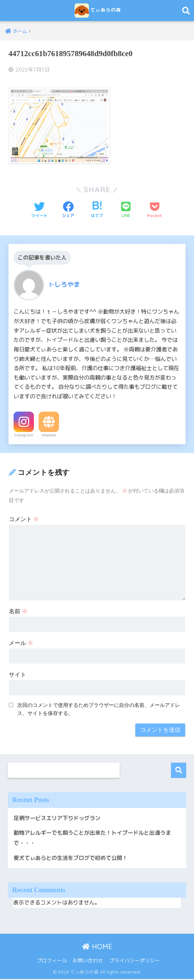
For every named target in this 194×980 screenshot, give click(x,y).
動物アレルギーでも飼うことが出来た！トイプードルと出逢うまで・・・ (94, 838)
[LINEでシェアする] (126, 210)
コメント (24, 519)
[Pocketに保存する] (155, 210)
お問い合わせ (88, 961)
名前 (18, 611)
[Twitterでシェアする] (39, 210)
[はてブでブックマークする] (97, 210)
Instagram (24, 435)
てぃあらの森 (98, 11)
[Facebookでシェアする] (68, 210)
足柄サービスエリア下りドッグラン (60, 818)
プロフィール (52, 961)
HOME (97, 947)
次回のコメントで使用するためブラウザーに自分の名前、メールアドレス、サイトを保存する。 (99, 709)
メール (21, 643)
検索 (179, 770)
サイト (17, 674)
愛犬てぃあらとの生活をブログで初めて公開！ (74, 858)
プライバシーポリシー (135, 961)
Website (49, 435)
